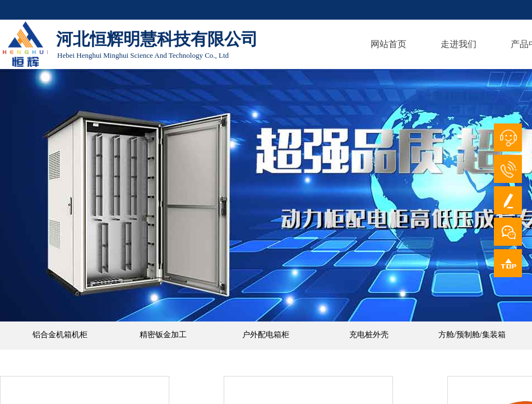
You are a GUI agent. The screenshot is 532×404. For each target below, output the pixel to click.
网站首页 (388, 44)
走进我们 (459, 44)
